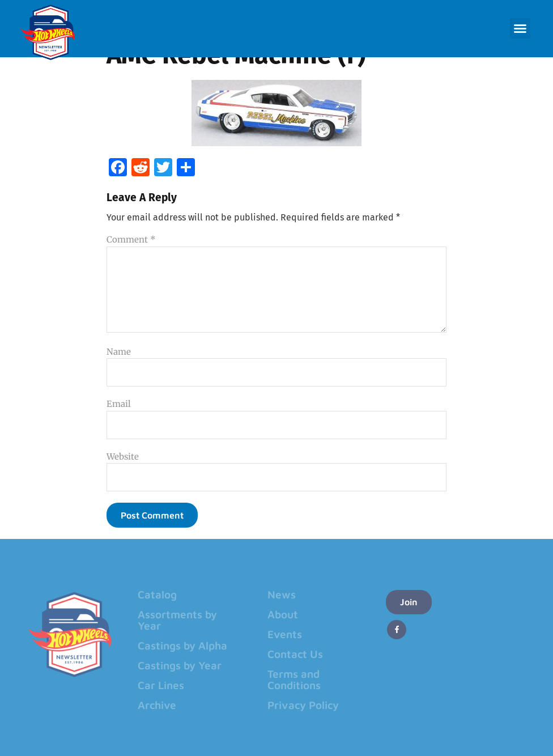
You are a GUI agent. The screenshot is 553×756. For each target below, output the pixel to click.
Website (123, 456)
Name (119, 352)
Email (119, 404)
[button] (520, 28)
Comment (131, 239)
